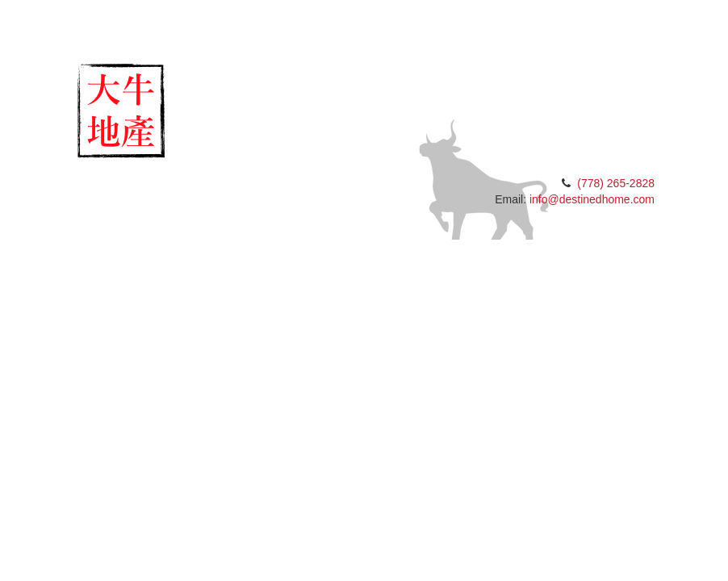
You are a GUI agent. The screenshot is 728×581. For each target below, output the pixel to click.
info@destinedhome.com (592, 199)
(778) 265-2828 (616, 183)
